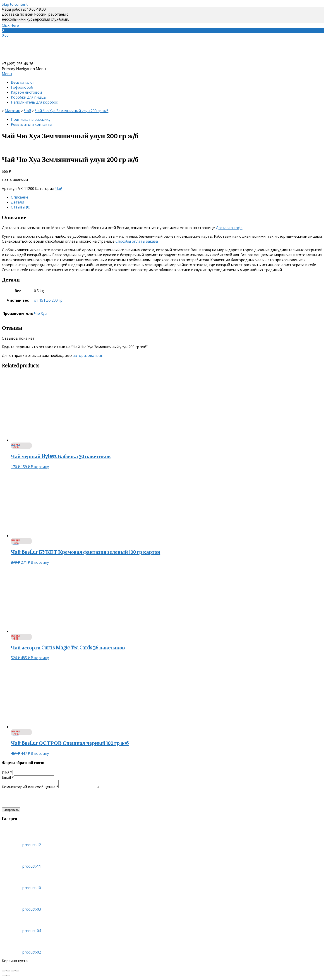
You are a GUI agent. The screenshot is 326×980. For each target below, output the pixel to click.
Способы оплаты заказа (137, 241)
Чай (59, 189)
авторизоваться (87, 355)
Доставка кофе (229, 228)
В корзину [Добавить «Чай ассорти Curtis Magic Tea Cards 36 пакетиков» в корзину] (40, 658)
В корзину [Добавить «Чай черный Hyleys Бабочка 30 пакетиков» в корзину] (40, 467)
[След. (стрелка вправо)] (8, 977)
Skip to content (15, 4)
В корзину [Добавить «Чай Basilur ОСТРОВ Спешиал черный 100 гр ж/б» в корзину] (40, 753)
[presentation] (36, 800)
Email (8, 777)
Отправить (11, 811)
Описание (20, 197)
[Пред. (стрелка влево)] (4, 977)
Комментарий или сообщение (30, 788)
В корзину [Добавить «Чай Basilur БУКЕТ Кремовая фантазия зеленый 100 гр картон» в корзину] (40, 562)
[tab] (168, 197)
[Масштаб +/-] (17, 972)
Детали (17, 202)
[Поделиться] (8, 972)
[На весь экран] (13, 972)
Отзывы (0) (21, 207)
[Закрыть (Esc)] (4, 972)
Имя (7, 772)
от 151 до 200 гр (48, 300)
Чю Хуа (40, 313)
